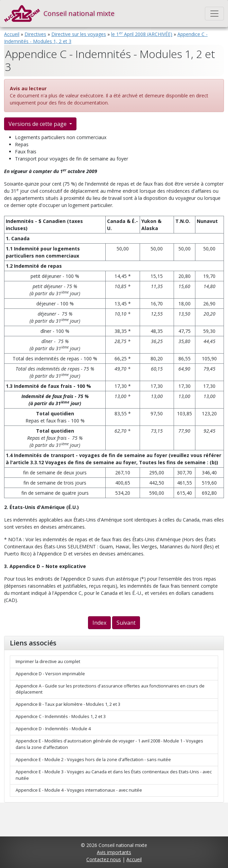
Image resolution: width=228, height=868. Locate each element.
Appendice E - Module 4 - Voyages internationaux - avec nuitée (79, 790)
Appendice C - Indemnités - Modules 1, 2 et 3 (61, 716)
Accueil (12, 34)
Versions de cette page (38, 124)
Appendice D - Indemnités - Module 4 (53, 729)
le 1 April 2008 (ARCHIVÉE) (142, 34)
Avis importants (114, 852)
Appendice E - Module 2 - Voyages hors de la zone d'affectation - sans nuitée (93, 760)
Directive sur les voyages (79, 34)
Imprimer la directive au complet (48, 662)
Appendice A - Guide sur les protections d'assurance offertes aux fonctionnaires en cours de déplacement (110, 689)
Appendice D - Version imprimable (50, 674)
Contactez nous (104, 859)
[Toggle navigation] (214, 14)
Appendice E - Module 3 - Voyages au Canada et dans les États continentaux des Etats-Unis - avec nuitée (114, 775)
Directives (35, 34)
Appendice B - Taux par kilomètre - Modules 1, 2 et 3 (68, 704)
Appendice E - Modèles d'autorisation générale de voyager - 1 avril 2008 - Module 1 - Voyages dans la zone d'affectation (109, 744)
